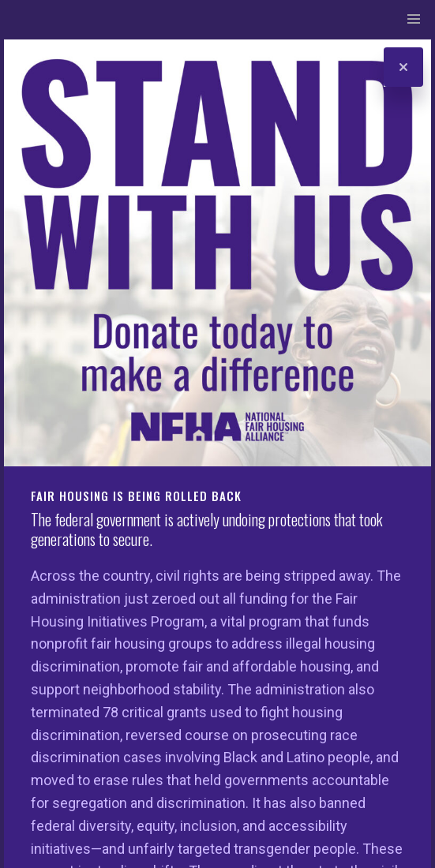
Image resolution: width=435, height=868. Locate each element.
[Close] (403, 67)
